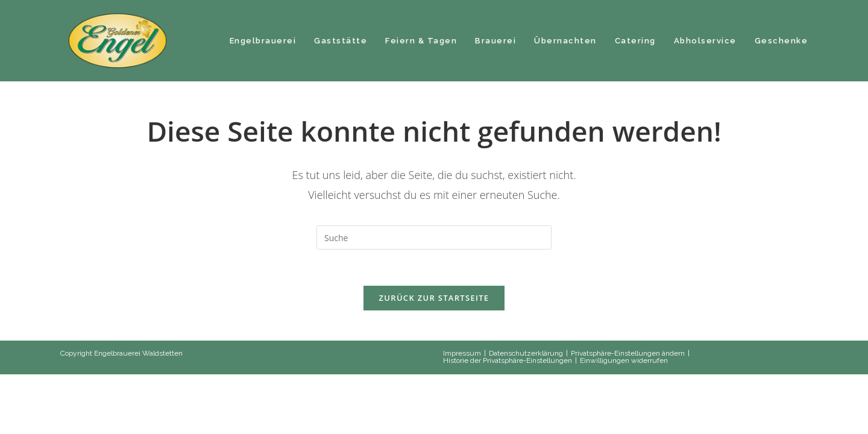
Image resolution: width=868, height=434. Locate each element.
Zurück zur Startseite (434, 298)
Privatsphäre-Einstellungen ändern (628, 353)
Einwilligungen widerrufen (624, 360)
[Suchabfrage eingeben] (434, 237)
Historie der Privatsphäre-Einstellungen (508, 360)
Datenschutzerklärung (526, 353)
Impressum (462, 353)
